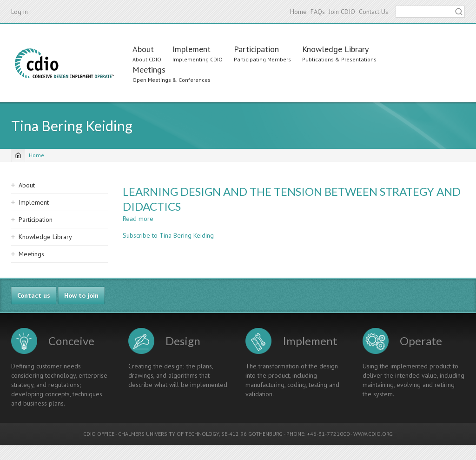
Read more (138, 219)
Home (298, 12)
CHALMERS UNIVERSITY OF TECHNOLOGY (169, 434)
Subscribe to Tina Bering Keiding (168, 235)
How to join (81, 295)
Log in (20, 12)
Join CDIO (342, 12)
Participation (256, 49)
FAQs (318, 12)
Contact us (34, 295)
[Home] (18, 155)
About (143, 49)
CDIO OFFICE (99, 434)
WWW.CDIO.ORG (373, 434)
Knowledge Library (335, 49)
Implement (192, 49)
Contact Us (374, 12)
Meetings (149, 70)
